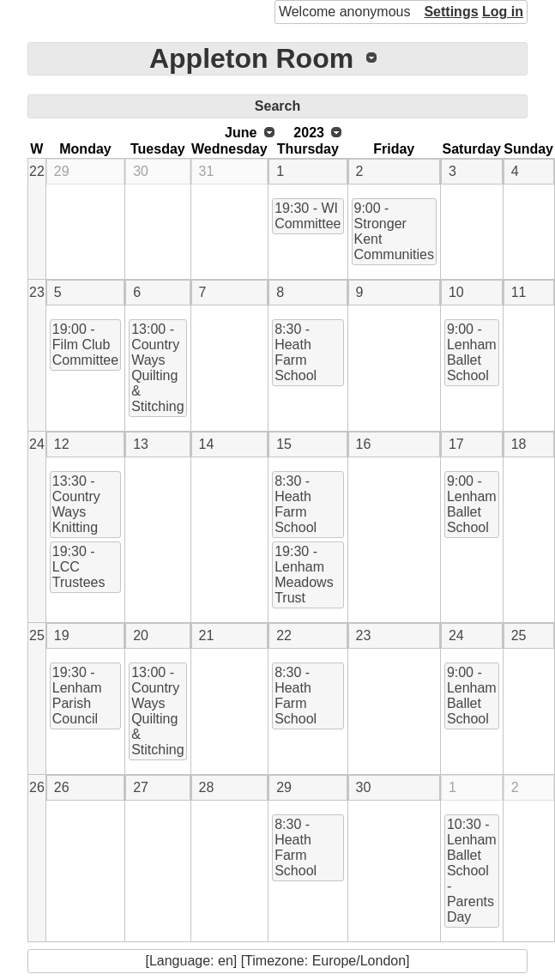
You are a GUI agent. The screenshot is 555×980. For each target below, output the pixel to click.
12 (62, 444)
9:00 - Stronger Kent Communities (394, 231)
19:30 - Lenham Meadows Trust (304, 575)
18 (519, 444)
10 (456, 292)
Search (277, 106)
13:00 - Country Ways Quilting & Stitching (157, 368)
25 (37, 635)
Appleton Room (251, 58)
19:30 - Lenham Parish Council (77, 696)
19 (62, 635)
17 (456, 444)
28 (207, 787)
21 (207, 635)
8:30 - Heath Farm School (296, 352)
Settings (451, 12)
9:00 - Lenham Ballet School (472, 352)
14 (207, 444)
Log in (503, 12)
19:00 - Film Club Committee (85, 345)
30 (141, 171)
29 (62, 171)
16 (364, 444)
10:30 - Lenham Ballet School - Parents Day (472, 871)
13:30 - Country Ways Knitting (76, 504)
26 (37, 787)
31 (207, 171)
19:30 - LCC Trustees (79, 567)
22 (37, 171)
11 (519, 292)
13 (141, 444)
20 (141, 635)
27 (141, 787)
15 (284, 444)
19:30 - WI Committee (308, 216)
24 (37, 444)
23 (37, 292)
